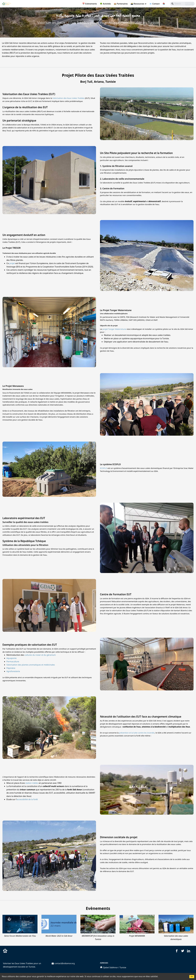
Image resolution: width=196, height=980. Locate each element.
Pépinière (11, 668)
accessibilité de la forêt (27, 799)
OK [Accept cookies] (192, 977)
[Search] (182, 4)
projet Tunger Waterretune (114, 329)
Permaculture (13, 662)
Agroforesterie (13, 671)
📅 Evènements (90, 4)
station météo (32, 783)
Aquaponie (12, 658)
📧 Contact (154, 4)
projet (12, 263)
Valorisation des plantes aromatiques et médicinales (31, 665)
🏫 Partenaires (121, 4)
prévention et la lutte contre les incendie (137, 733)
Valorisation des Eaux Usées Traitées (69, 98)
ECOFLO (104, 468)
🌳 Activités (105, 4)
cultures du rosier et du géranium (40, 655)
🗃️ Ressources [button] (137, 4)
